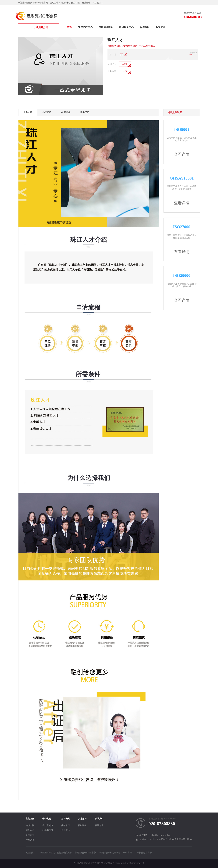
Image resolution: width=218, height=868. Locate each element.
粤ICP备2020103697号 (134, 863)
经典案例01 (48, 825)
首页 (69, 27)
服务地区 (112, 71)
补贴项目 (30, 840)
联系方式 (99, 825)
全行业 (125, 64)
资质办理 (30, 835)
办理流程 (47, 112)
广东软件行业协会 (143, 853)
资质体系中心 (106, 27)
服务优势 (85, 112)
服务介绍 (28, 112)
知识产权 (30, 825)
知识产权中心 (85, 27)
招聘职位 (82, 825)
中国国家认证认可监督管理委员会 (56, 853)
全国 (125, 71)
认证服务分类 (33, 27)
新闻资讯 (160, 27)
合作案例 (145, 27)
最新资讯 (66, 830)
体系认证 (30, 830)
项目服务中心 (126, 27)
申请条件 (66, 112)
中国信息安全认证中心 (85, 853)
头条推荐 (66, 825)
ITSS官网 (127, 853)
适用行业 (112, 64)
